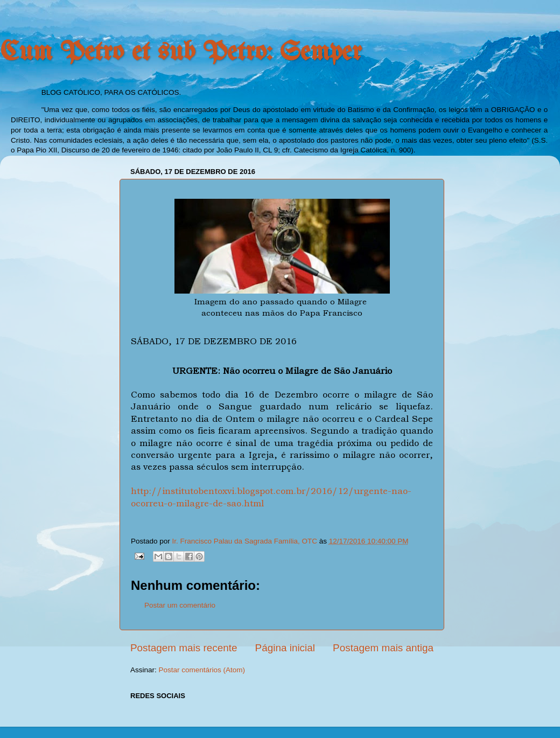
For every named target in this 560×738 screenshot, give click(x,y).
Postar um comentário (180, 605)
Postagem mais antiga (383, 648)
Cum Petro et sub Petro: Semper (181, 53)
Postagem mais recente (184, 648)
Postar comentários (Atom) (202, 670)
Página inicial (285, 648)
